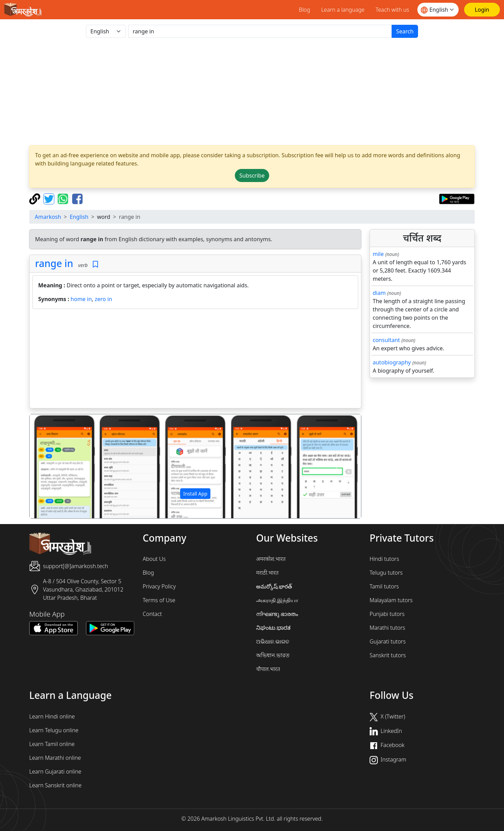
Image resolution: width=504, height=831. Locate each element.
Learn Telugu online (54, 730)
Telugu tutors (386, 573)
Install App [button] (195, 494)
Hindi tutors (384, 559)
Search (405, 31)
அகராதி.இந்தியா (277, 600)
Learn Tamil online (52, 744)
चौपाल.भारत (268, 669)
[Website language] (438, 10)
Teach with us (392, 10)
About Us (154, 559)
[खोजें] (260, 31)
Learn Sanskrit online (55, 785)
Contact (152, 614)
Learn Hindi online (52, 716)
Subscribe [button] (252, 175)
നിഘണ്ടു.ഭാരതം (277, 614)
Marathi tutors (387, 628)
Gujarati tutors (388, 641)
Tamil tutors (384, 586)
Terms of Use (159, 600)
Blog (304, 10)
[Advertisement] (252, 92)
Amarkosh (48, 217)
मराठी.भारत (267, 573)
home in (81, 299)
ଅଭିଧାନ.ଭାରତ (273, 641)
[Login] (482, 10)
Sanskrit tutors (388, 655)
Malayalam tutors (391, 600)
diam (379, 293)
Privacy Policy (159, 586)
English (79, 217)
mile (378, 254)
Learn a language (343, 10)
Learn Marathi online (55, 758)
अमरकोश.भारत (271, 559)
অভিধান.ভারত (273, 655)
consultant (386, 340)
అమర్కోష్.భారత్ (274, 586)
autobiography (392, 362)
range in (54, 263)
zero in (104, 299)
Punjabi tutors (387, 614)
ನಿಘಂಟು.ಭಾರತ (273, 628)
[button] (54, 466)
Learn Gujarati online (55, 771)
